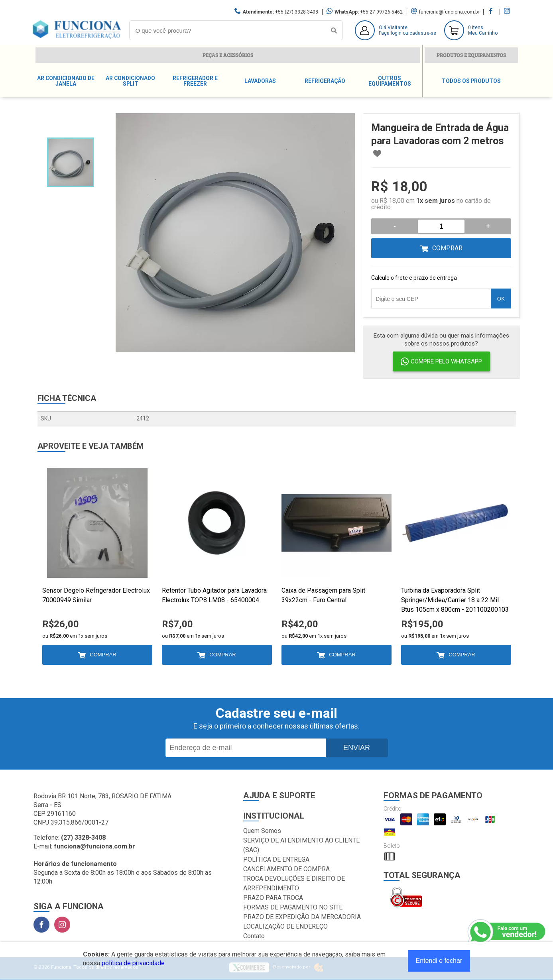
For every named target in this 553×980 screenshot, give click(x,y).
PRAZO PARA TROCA (273, 898)
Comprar (447, 248)
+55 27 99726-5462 (381, 12)
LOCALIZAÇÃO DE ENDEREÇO (285, 926)
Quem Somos (262, 831)
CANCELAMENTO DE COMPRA (286, 869)
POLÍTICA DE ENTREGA (276, 859)
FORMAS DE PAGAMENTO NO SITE (293, 907)
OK (501, 299)
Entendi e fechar (439, 961)
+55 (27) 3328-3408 (297, 12)
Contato (254, 936)
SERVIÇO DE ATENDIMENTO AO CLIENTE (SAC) (301, 845)
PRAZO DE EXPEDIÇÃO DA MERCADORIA (302, 917)
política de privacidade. (134, 963)
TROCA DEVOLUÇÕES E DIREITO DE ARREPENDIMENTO (294, 883)
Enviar (357, 748)
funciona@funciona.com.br (449, 12)
